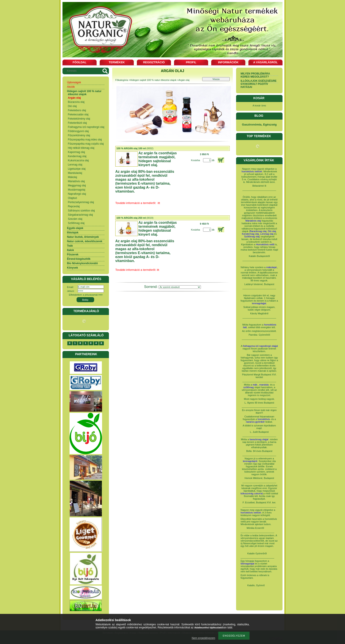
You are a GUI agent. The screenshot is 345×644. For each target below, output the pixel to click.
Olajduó (72, 198)
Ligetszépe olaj (77, 169)
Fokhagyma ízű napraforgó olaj (86, 127)
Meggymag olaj (77, 186)
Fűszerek (73, 255)
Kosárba (195, 160)
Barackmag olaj (258, 231)
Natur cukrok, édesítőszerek (85, 241)
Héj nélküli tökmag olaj (81, 148)
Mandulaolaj (75, 173)
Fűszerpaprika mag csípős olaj (86, 144)
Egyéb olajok (75, 228)
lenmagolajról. (250, 461)
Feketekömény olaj (79, 119)
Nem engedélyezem (203, 638)
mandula (264, 385)
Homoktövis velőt (265, 244)
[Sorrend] (180, 287)
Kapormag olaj (76, 152)
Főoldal (80, 62)
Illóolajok (73, 233)
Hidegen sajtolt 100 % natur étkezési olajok (84, 93)
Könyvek (73, 268)
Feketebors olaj (77, 110)
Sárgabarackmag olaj (80, 215)
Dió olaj (72, 106)
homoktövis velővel (252, 171)
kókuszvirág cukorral (252, 493)
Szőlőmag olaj (76, 223)
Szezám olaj (75, 219)
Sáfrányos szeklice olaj (81, 211)
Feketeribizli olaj (77, 123)
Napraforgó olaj (77, 194)
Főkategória (122, 80)
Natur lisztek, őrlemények (83, 237)
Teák (70, 246)
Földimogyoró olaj (78, 131)
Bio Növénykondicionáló (83, 263)
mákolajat (271, 267)
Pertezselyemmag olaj (81, 202)
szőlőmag (249, 387)
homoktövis (264, 419)
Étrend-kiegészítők (79, 259)
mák (255, 385)
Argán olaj (74, 98)
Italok (71, 250)
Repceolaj (74, 206)
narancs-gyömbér (255, 422)
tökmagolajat (248, 564)
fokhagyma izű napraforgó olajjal (260, 346)
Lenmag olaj (75, 165)
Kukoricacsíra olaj (78, 160)
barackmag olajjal (259, 439)
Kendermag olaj (77, 156)
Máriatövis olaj (76, 181)
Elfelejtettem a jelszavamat (86, 295)
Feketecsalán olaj (78, 115)
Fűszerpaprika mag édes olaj (85, 140)
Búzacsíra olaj (76, 102)
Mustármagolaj (77, 190)
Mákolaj (72, 177)
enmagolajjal (259, 303)
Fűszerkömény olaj (79, 135)
